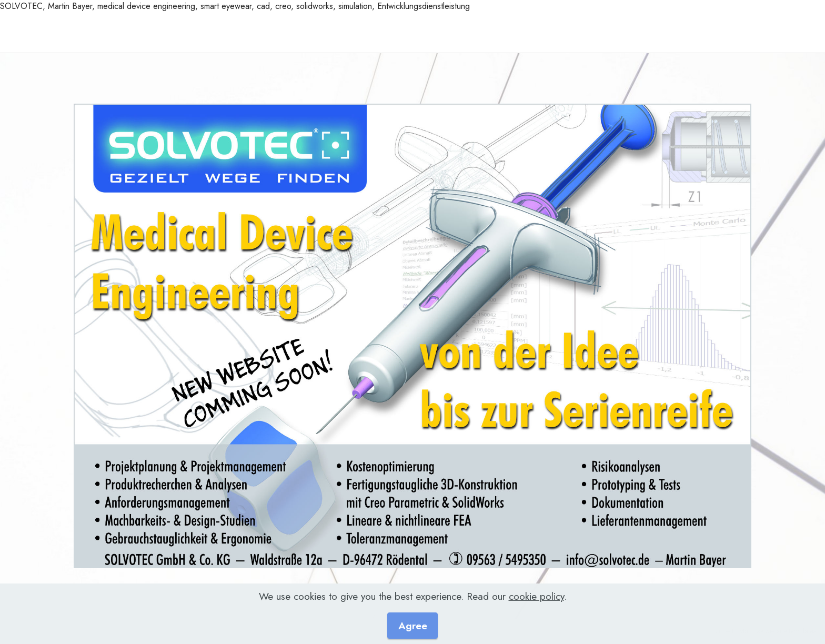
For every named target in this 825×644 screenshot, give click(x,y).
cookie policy (536, 615)
